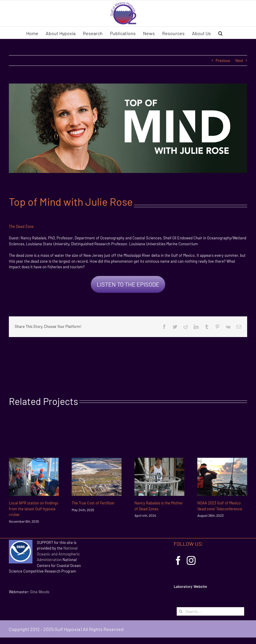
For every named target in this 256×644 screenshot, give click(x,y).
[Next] (243, 491)
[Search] (181, 611)
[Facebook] (178, 560)
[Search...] (210, 611)
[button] (220, 33)
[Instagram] (191, 560)
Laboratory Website (190, 586)
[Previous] (13, 491)
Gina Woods (40, 592)
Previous (223, 61)
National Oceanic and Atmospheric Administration (58, 554)
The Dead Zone (21, 226)
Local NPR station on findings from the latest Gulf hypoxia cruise (33, 509)
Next (239, 61)
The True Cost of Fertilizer (93, 503)
